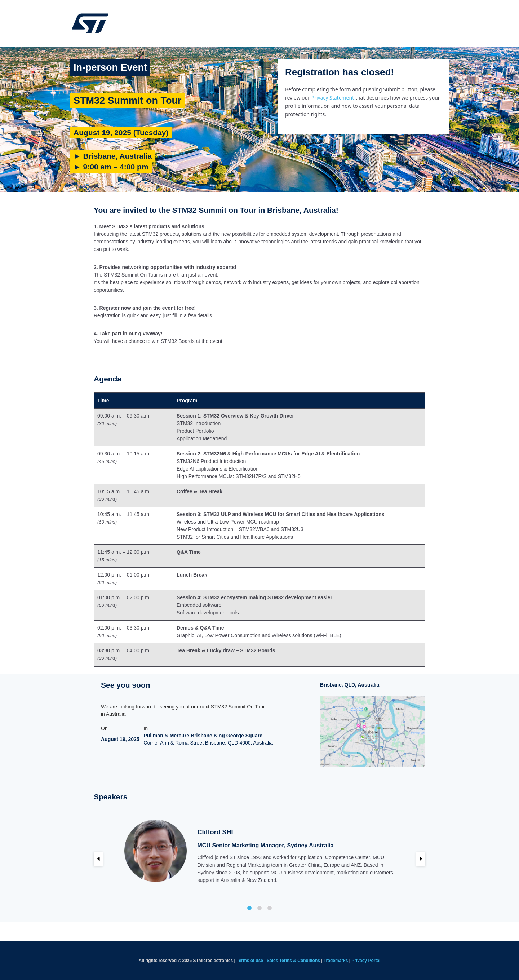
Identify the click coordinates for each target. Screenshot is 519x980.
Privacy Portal (366, 961)
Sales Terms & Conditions (293, 961)
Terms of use (250, 961)
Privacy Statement (333, 98)
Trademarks (336, 961)
